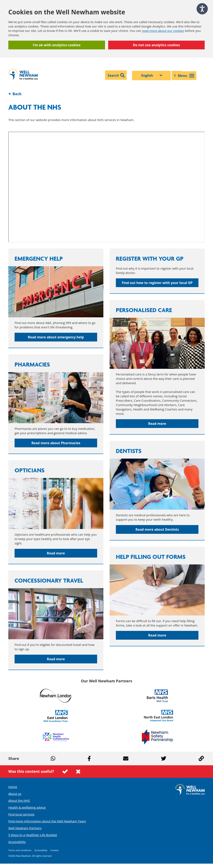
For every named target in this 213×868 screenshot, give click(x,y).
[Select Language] (151, 76)
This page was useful (65, 772)
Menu (186, 76)
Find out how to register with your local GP (157, 283)
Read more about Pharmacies (56, 443)
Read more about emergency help (56, 337)
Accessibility (17, 842)
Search (113, 75)
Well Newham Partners (25, 828)
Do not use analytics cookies (156, 45)
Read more (157, 424)
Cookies (54, 850)
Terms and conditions (20, 850)
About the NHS (19, 800)
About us (15, 794)
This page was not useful (78, 772)
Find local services (21, 814)
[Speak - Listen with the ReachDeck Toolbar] (202, 9)
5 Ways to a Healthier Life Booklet (33, 835)
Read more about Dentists (157, 529)
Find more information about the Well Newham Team (47, 821)
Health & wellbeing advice (27, 807)
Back (17, 94)
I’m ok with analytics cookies (57, 45)
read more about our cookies (163, 31)
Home (13, 787)
